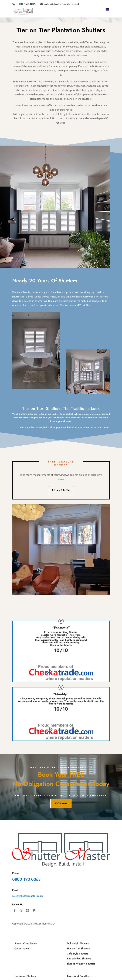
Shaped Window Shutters (81, 964)
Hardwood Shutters (25, 976)
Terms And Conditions (79, 976)
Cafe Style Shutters (78, 954)
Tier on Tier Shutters (78, 949)
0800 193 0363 (26, 4)
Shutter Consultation (26, 943)
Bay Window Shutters (79, 959)
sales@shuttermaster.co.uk (28, 896)
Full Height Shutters (78, 943)
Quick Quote (61, 490)
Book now (61, 803)
